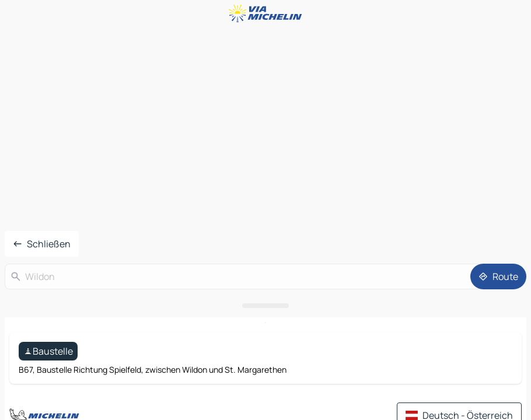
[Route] (498, 276)
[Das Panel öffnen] (265, 306)
